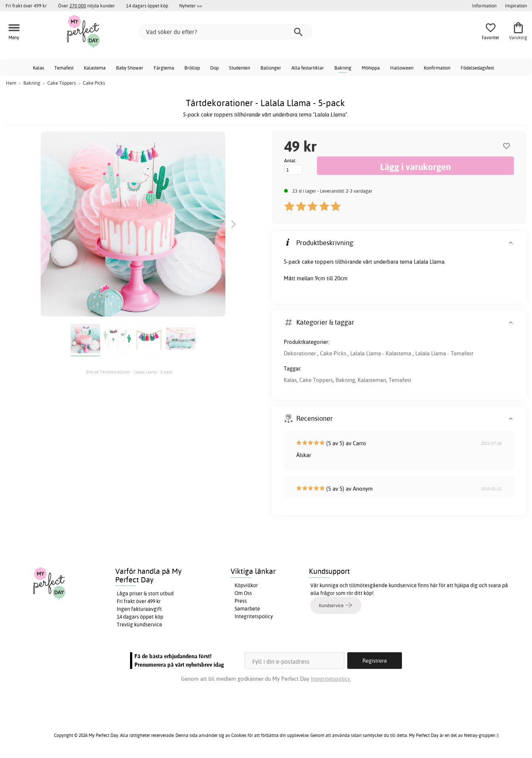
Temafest (64, 68)
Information (484, 6)
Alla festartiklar (308, 68)
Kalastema (95, 68)
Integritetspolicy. (331, 679)
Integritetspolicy (254, 616)
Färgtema (164, 68)
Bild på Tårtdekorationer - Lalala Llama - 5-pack (129, 372)
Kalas (38, 68)
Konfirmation (437, 68)
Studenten (240, 68)
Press (241, 601)
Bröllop (192, 68)
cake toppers (318, 262)
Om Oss (243, 593)
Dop (214, 68)
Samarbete (247, 609)
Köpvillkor (246, 585)
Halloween (402, 68)
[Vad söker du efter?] (225, 32)
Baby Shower (130, 68)
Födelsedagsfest (477, 68)
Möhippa (371, 68)
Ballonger (271, 68)
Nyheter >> (191, 6)
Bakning (343, 68)
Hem (11, 83)
